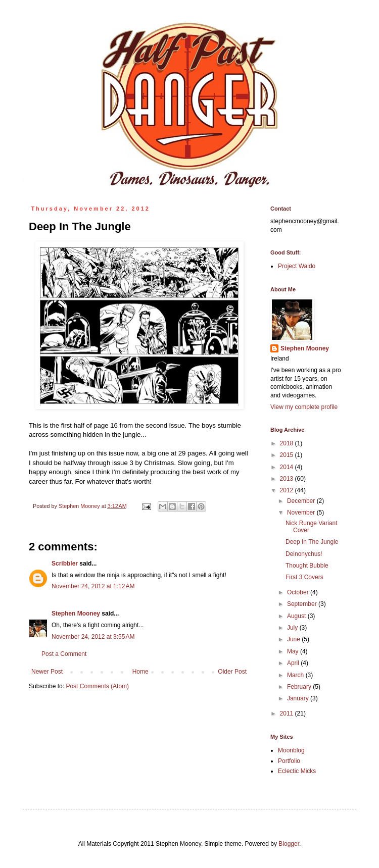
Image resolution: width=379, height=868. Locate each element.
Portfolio (289, 761)
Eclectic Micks (297, 771)
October (299, 592)
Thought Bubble (307, 566)
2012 (288, 490)
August (297, 616)
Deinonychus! (304, 554)
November (302, 513)
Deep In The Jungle (312, 542)
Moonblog (291, 750)
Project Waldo (297, 266)
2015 (288, 455)
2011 (288, 713)
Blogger (289, 844)
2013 (288, 479)
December (302, 501)
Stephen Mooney (76, 614)
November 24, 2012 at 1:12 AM (93, 586)
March (296, 675)
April (294, 663)
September (303, 604)
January (299, 698)
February (300, 687)
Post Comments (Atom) (97, 686)
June (294, 639)
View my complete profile (304, 407)
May (294, 651)
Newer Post (47, 672)
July (293, 628)
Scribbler (65, 564)
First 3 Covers (304, 577)
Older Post (232, 672)
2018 (288, 443)
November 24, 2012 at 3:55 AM (93, 637)
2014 (288, 467)
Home (140, 672)
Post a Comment (64, 654)
